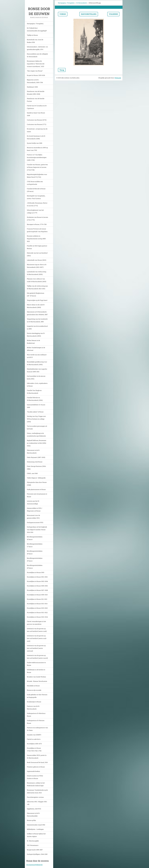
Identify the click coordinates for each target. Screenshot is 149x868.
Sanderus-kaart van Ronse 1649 (36, 114)
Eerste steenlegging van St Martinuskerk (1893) (36, 335)
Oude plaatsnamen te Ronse (36, 489)
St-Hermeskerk (82, 3)
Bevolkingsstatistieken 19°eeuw (35, 560)
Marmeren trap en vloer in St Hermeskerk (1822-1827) (37, 266)
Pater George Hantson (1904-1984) (37, 468)
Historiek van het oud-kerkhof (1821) (37, 254)
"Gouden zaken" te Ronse (35, 412)
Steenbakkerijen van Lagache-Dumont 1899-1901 (37, 370)
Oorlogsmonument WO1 (35, 522)
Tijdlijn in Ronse (32, 35)
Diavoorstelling (89, 14)
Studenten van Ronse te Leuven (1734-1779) (37, 219)
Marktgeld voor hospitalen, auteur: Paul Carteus (36, 197)
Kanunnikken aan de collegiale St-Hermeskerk (37, 55)
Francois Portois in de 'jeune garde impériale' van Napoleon (37, 230)
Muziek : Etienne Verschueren (37, 681)
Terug (62, 70)
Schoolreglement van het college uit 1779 (35, 211)
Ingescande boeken (33, 771)
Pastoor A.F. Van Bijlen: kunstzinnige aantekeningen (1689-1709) (37, 157)
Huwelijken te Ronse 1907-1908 (37, 590)
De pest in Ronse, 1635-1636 (36, 75)
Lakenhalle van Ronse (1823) (37, 260)
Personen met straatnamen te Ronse (37, 495)
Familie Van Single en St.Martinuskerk (34, 392)
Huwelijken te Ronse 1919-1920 (37, 608)
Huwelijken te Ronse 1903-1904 (37, 581)
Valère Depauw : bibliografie (36, 478)
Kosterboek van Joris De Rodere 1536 (35, 41)
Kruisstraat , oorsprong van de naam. (37, 130)
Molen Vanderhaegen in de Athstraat (36, 349)
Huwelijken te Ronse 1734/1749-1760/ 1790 (34, 749)
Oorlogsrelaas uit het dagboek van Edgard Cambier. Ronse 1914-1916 (37, 530)
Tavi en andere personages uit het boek (37, 427)
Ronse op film (31, 820)
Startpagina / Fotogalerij (35, 24)
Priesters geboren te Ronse (36, 767)
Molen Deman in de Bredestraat (33, 342)
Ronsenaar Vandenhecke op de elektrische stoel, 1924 (37, 791)
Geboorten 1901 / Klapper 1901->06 (37, 803)
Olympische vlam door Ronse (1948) (37, 484)
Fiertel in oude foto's (34, 739)
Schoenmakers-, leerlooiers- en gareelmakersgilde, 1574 (37, 48)
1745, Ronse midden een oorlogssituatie (35, 183)
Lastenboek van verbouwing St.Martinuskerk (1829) (37, 273)
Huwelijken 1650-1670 (34, 744)
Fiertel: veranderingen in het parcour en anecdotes (36, 623)
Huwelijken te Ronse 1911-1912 (37, 599)
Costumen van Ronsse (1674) (37, 120)
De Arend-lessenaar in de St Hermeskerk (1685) (36, 137)
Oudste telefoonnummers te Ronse (36, 664)
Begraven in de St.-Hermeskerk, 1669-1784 (35, 81)
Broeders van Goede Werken (36, 677)
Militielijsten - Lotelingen (35, 829)
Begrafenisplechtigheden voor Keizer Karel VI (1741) (37, 176)
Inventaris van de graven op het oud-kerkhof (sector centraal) (36, 648)
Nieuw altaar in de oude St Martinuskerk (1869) (36, 306)
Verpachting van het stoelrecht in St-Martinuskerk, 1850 (37, 320)
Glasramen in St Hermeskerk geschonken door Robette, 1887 (37, 313)
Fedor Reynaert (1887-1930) (36, 457)
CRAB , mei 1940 (32, 473)
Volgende (113, 14)
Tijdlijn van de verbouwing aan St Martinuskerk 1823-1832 (37, 287)
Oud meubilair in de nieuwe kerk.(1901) (36, 377)
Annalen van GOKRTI (34, 735)
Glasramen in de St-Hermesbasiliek (33, 815)
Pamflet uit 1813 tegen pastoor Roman (37, 247)
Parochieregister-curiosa (35, 797)
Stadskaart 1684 (32, 87)
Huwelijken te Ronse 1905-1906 (37, 586)
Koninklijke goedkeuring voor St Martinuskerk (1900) (37, 363)
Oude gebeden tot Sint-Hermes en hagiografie (37, 696)
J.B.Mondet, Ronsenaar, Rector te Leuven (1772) (37, 204)
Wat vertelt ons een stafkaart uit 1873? (37, 356)
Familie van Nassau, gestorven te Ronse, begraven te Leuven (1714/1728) (37, 167)
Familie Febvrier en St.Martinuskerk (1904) (35, 399)
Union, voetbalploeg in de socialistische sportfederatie (36, 435)
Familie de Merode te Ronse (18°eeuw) (36, 190)
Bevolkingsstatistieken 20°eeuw (35, 567)
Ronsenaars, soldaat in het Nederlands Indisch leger (36, 784)
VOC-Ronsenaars (33, 845)
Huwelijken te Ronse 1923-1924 (37, 617)
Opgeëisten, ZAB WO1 (34, 809)
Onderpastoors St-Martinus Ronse (36, 715)
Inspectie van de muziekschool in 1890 (37, 327)
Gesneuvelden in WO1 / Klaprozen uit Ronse (35, 510)
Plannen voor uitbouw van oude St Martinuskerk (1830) (37, 280)
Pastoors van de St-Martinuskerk (33, 708)
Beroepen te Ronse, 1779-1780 (37, 224)
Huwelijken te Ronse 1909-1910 (37, 595)
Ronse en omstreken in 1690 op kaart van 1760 (37, 149)
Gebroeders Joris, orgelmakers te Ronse (37, 385)
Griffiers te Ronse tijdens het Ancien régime (36, 835)
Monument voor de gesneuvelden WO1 (33, 517)
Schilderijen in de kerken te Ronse (36, 671)
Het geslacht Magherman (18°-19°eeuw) (36, 294)
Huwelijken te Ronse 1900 (36, 572)
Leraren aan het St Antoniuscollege (33, 502)
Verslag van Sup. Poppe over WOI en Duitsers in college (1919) (36, 419)
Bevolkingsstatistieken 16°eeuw (35, 538)
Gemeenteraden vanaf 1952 (36, 825)
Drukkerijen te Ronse (34, 702)
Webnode (118, 78)
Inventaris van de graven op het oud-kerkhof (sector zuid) (37, 630)
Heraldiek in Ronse (33, 686)
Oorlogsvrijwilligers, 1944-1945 (37, 854)
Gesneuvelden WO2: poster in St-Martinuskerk (37, 757)
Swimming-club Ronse (35, 462)
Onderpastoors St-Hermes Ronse (36, 722)
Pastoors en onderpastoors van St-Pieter (37, 729)
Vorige (63, 14)
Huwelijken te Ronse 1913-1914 (37, 604)
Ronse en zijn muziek (34, 690)
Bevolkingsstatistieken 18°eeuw (35, 552)
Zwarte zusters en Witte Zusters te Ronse (35, 777)
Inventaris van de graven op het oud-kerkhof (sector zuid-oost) (37, 638)
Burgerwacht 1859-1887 (35, 850)
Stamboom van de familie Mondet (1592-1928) (36, 93)
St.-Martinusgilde (33, 841)
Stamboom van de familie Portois (36, 100)
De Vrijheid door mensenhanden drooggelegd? (37, 29)
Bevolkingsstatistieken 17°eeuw (35, 545)
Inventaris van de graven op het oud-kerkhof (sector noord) (37, 657)
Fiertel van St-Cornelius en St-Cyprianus (37, 107)
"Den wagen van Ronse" (35, 71)
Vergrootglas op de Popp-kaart (37, 300)
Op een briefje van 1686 (35, 143)
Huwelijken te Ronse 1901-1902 (37, 577)
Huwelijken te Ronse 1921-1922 (37, 612)
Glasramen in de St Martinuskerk (33, 452)
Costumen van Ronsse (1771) (37, 124)
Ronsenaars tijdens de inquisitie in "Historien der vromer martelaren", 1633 (36, 64)
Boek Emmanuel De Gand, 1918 (37, 762)
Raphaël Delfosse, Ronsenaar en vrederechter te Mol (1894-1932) (37, 443)
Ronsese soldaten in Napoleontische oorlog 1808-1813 (36, 239)
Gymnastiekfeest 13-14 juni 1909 (36, 406)
